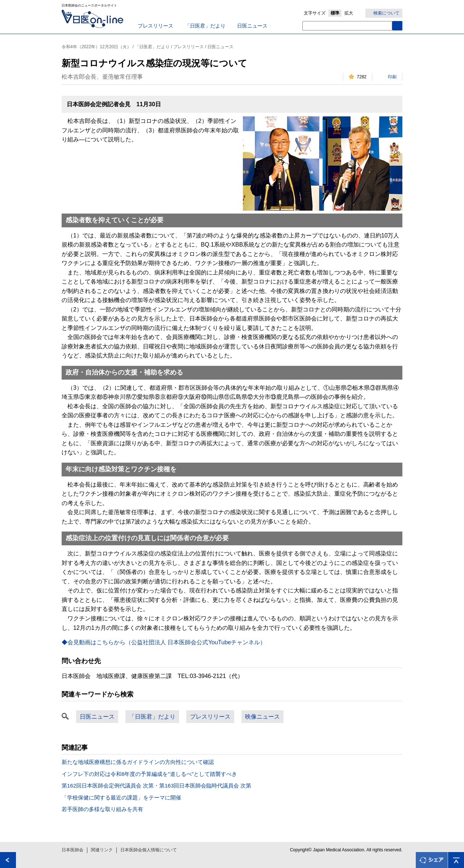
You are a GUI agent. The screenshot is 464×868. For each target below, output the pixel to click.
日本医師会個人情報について (149, 850)
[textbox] (347, 26)
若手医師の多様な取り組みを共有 (102, 809)
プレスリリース (156, 26)
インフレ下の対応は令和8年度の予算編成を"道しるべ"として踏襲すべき (149, 774)
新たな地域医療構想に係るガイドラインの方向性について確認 (138, 762)
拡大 (349, 13)
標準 (335, 13)
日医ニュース (252, 26)
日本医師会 (72, 850)
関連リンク (102, 850)
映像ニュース (262, 717)
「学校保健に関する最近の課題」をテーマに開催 (121, 797)
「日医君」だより (205, 26)
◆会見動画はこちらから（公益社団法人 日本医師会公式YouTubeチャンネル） (164, 642)
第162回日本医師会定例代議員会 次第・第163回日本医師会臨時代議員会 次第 (156, 786)
